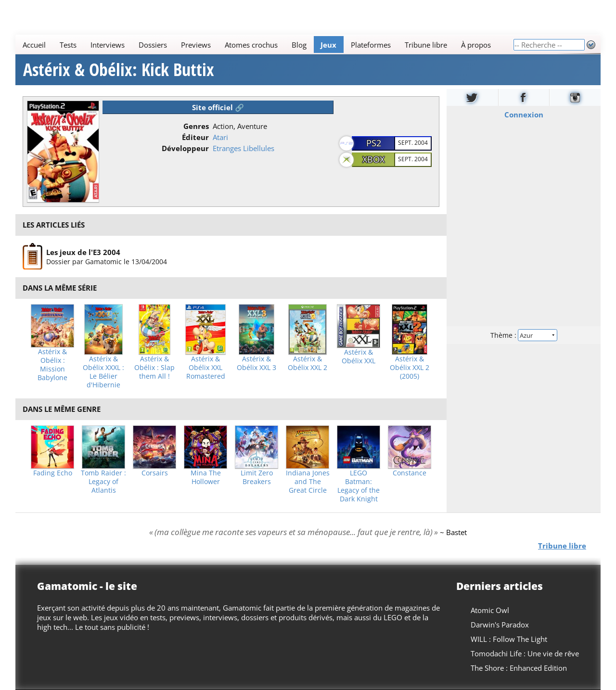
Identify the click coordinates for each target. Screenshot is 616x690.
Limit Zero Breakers (257, 477)
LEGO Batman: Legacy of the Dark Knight (359, 486)
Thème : (524, 335)
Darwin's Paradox (500, 625)
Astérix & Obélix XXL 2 (308, 363)
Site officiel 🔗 (218, 107)
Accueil (34, 45)
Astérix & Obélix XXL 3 (257, 363)
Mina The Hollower (206, 477)
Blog (299, 45)
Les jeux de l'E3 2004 (83, 252)
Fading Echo (53, 473)
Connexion (524, 115)
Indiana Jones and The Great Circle (308, 482)
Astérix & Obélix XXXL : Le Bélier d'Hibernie (103, 372)
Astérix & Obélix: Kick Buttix (119, 70)
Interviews (108, 45)
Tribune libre (426, 45)
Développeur (185, 148)
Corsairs (155, 473)
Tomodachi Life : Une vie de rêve (525, 653)
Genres (196, 126)
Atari (220, 137)
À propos (476, 45)
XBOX (373, 159)
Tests (68, 45)
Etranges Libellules (244, 148)
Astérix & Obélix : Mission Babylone (52, 365)
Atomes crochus (251, 45)
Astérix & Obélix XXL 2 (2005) (410, 368)
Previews (196, 45)
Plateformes (371, 45)
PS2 (374, 143)
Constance (410, 473)
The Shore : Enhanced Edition (519, 668)
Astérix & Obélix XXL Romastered (206, 368)
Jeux (328, 45)
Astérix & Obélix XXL (359, 357)
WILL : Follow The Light (509, 639)
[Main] (264, 45)
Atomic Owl (490, 610)
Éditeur (195, 137)
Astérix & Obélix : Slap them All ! (154, 368)
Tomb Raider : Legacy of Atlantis (103, 482)
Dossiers (153, 45)
